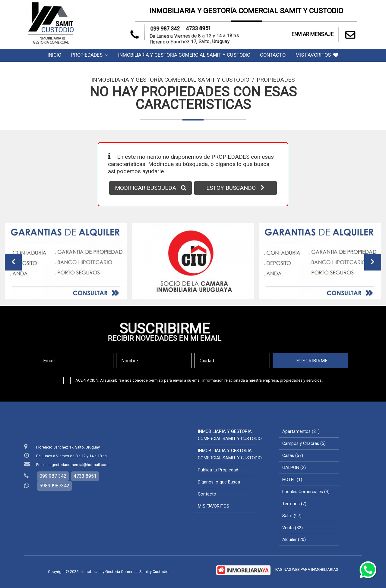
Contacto (273, 55)
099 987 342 (168, 30)
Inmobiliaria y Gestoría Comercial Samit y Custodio (170, 80)
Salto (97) (292, 516)
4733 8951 (196, 29)
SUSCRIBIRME (312, 361)
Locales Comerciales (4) (306, 492)
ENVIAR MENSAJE (324, 35)
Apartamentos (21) (301, 432)
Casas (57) (293, 456)
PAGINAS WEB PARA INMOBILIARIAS (307, 569)
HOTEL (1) (292, 480)
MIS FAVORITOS (317, 55)
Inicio (54, 55)
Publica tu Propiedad (218, 470)
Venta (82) (293, 528)
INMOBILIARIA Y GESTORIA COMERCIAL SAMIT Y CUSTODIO (184, 55)
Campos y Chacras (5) (304, 444)
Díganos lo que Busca (219, 482)
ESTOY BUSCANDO (236, 188)
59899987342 (54, 486)
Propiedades (90, 55)
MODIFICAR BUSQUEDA (151, 188)
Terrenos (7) (294, 504)
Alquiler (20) (294, 540)
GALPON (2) (294, 468)
